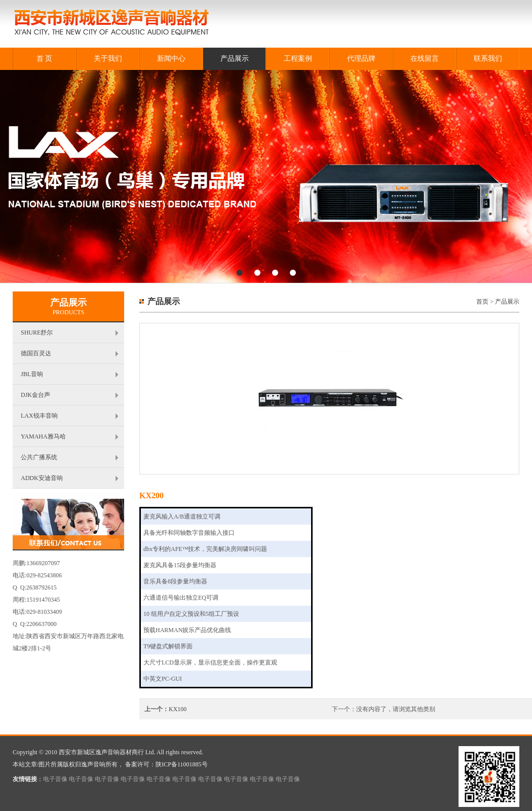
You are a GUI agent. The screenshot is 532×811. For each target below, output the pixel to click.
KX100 (178, 709)
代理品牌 (361, 59)
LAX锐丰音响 (39, 416)
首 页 (45, 59)
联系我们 (488, 59)
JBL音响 (32, 374)
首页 (482, 302)
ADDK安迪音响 (42, 478)
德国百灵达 (36, 353)
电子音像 (55, 779)
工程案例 (298, 59)
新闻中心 (171, 59)
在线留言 (425, 59)
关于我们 (108, 59)
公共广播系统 (39, 457)
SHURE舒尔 (37, 333)
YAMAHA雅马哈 (43, 436)
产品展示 (235, 59)
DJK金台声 (35, 395)
